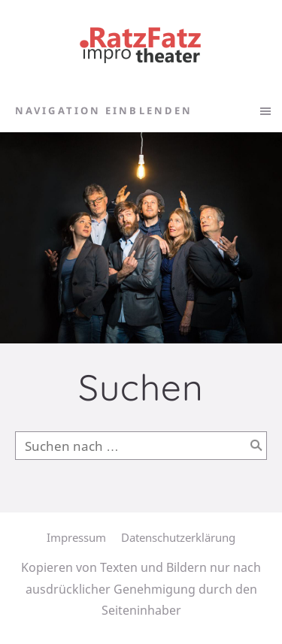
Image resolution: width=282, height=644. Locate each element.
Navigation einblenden (104, 110)
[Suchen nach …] (141, 446)
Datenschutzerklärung (178, 537)
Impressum (76, 537)
